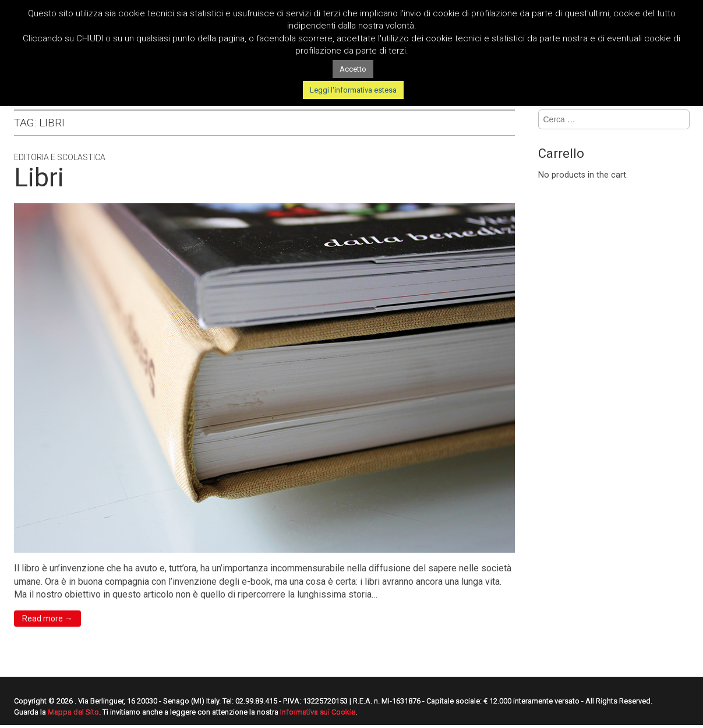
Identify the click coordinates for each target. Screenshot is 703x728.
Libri (39, 178)
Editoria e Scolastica (60, 157)
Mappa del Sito (73, 712)
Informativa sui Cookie (318, 712)
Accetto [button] (353, 69)
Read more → (47, 619)
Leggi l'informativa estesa (353, 90)
